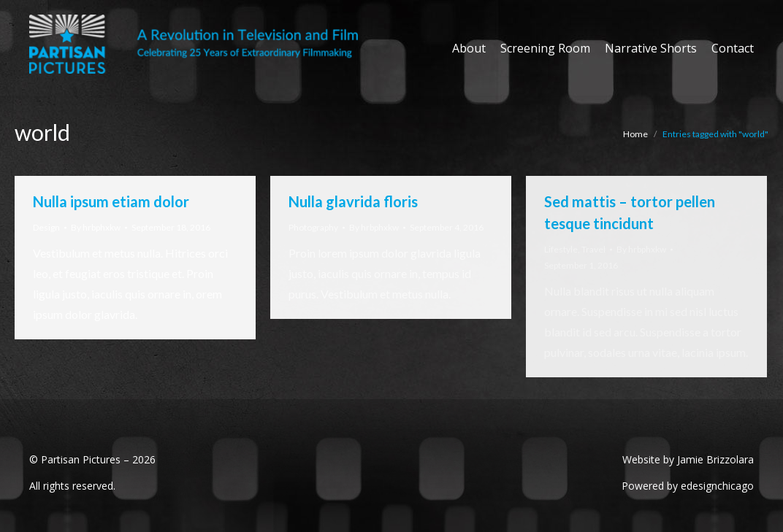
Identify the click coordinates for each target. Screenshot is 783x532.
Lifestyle (561, 249)
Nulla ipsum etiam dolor (111, 201)
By (96, 227)
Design (46, 227)
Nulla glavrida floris (353, 201)
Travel (593, 249)
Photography (313, 227)
